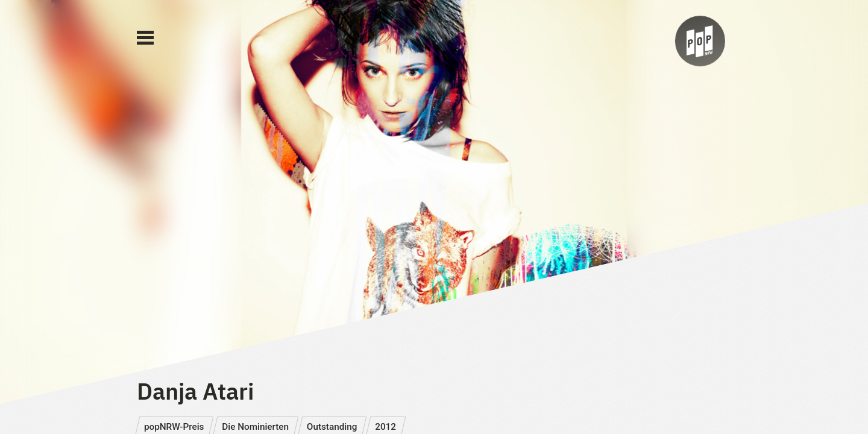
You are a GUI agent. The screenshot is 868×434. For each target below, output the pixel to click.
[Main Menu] (145, 38)
